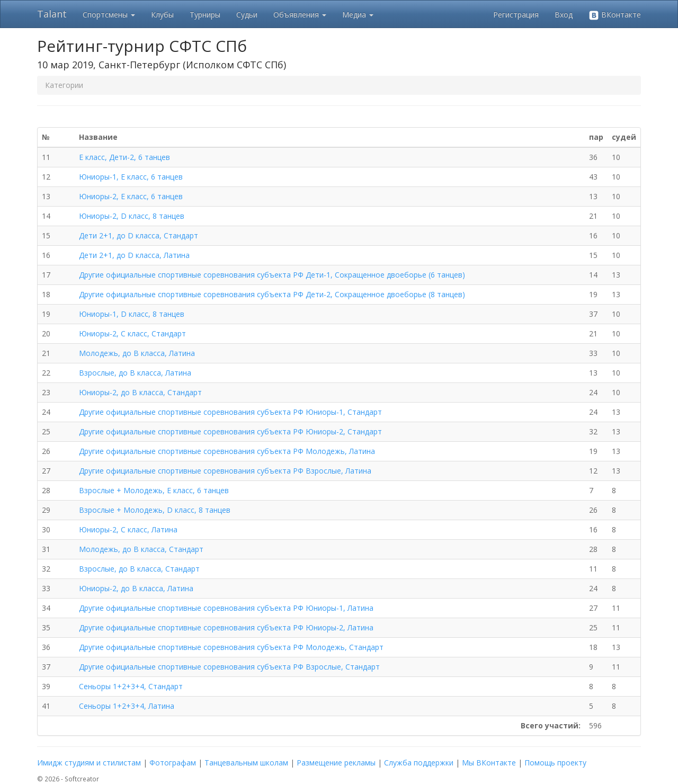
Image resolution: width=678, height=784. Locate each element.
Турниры (205, 15)
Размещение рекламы (336, 763)
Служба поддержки (419, 763)
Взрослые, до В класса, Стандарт (139, 569)
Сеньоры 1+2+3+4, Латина (127, 706)
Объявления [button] (300, 15)
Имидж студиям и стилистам (89, 763)
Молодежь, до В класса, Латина (137, 353)
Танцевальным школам (246, 763)
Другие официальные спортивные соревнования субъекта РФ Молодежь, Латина (227, 451)
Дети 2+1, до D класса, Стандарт (139, 235)
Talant (52, 14)
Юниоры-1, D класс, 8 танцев (132, 314)
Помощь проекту (555, 763)
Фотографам (173, 763)
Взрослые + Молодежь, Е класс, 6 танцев (154, 490)
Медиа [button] (358, 15)
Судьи (247, 15)
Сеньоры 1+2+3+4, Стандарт (131, 686)
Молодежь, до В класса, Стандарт (141, 549)
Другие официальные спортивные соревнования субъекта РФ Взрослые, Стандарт (229, 667)
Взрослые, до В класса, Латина (135, 373)
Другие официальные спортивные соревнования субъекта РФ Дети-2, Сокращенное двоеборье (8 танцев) (272, 294)
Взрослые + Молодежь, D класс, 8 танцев (155, 510)
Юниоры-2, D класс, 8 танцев (132, 216)
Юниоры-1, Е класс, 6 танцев (131, 177)
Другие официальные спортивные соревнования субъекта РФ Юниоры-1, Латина (226, 608)
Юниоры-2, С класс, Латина (128, 529)
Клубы (162, 15)
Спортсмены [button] (109, 15)
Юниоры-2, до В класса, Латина (136, 588)
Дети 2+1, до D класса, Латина (134, 255)
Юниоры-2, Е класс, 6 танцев (131, 196)
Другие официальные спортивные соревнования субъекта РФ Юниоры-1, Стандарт (230, 412)
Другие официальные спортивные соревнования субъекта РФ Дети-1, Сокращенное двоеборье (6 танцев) (272, 275)
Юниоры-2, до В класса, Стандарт (140, 392)
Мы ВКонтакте (489, 763)
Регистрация (516, 15)
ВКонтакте (615, 15)
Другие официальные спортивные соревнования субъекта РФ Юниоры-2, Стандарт (230, 431)
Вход (564, 15)
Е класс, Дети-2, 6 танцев (124, 157)
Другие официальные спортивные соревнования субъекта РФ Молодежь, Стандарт (231, 647)
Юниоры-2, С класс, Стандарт (132, 333)
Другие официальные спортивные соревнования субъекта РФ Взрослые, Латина (225, 471)
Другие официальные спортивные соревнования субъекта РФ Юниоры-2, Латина (226, 627)
